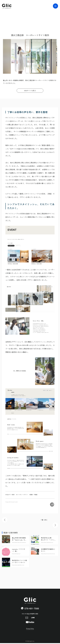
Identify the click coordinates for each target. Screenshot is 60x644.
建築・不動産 (34, 494)
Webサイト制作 (10, 494)
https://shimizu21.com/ (12, 502)
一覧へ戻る (44, 520)
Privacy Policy (30, 630)
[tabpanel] (30, 56)
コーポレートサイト (22, 494)
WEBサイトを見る (30, 91)
